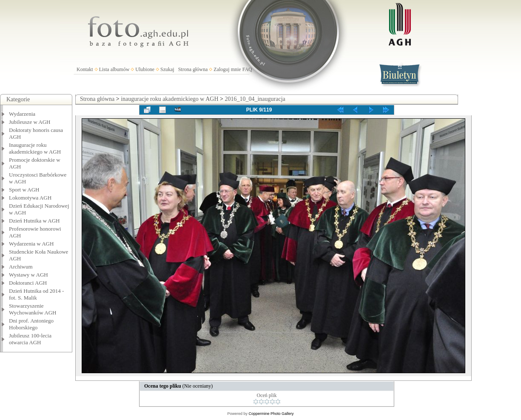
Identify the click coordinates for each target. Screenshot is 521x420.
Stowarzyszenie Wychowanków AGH (33, 309)
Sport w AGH (24, 190)
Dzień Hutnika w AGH (34, 221)
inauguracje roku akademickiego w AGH (169, 99)
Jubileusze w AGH (30, 122)
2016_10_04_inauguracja (255, 99)
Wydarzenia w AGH (31, 244)
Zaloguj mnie (227, 69)
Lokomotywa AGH (30, 198)
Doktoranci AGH (28, 283)
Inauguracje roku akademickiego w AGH (35, 148)
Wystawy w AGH (28, 275)
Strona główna (193, 69)
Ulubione (145, 69)
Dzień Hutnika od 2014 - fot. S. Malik (36, 294)
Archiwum (21, 267)
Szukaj (167, 69)
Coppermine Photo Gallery (271, 414)
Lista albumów (114, 69)
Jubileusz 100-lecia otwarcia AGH (30, 339)
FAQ (247, 69)
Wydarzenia (22, 114)
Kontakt (85, 69)
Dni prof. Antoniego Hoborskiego (31, 324)
